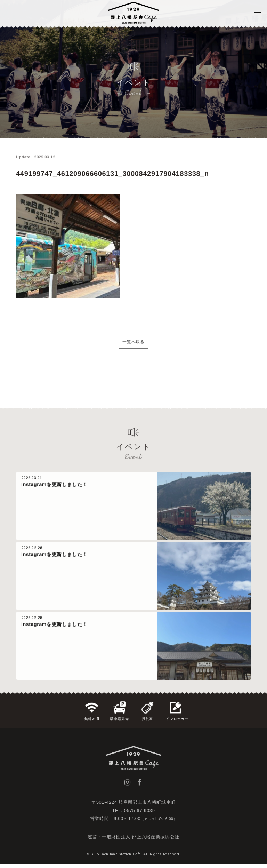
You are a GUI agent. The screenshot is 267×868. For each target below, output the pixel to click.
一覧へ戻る (133, 351)
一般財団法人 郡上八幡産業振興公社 (141, 841)
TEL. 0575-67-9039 (133, 814)
